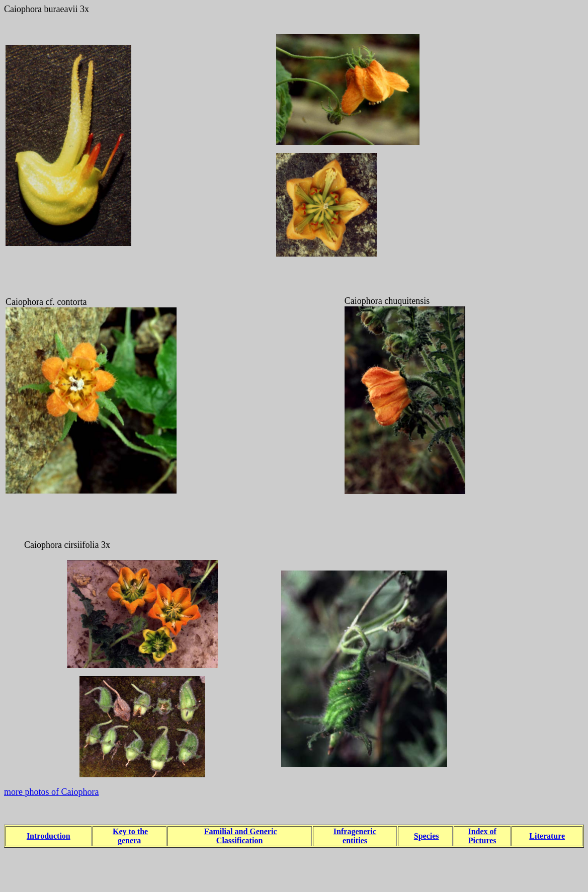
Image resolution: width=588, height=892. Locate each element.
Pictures (482, 840)
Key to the (130, 831)
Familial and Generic (241, 831)
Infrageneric (355, 831)
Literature (547, 836)
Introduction (49, 836)
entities (355, 840)
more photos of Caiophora (51, 792)
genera (129, 840)
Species (427, 836)
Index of (482, 831)
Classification (239, 840)
